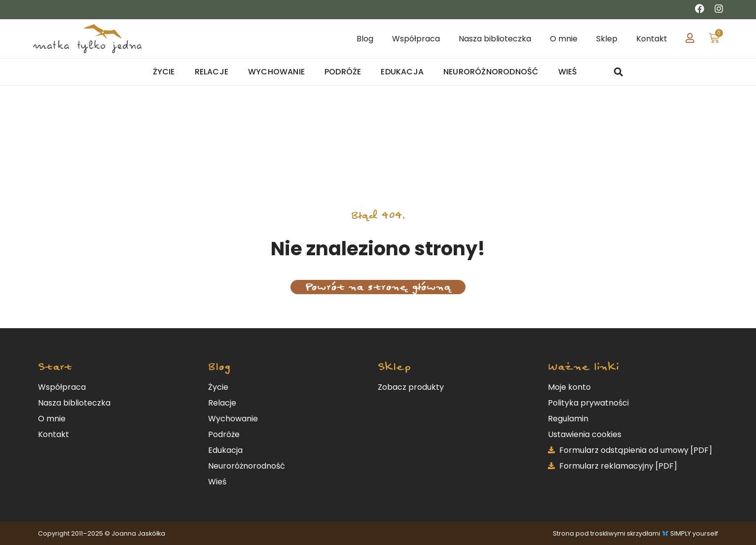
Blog (219, 367)
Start (55, 367)
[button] (619, 72)
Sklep (394, 367)
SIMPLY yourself (694, 533)
